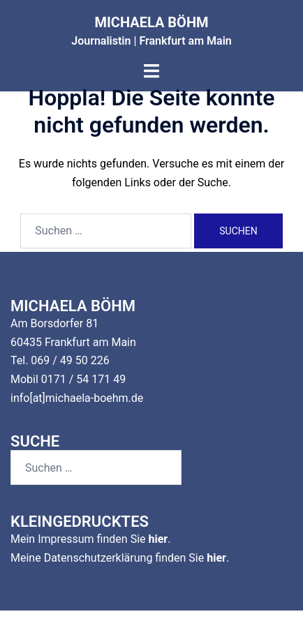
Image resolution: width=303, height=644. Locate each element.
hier (158, 539)
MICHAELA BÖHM (151, 22)
